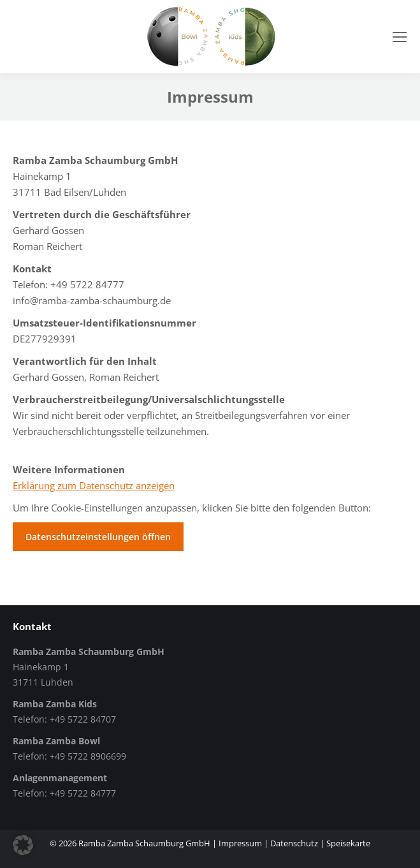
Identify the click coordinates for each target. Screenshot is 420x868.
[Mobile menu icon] (400, 37)
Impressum (240, 843)
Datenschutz (294, 843)
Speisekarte (348, 843)
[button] (23, 845)
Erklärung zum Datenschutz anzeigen (94, 485)
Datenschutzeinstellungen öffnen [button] (98, 537)
